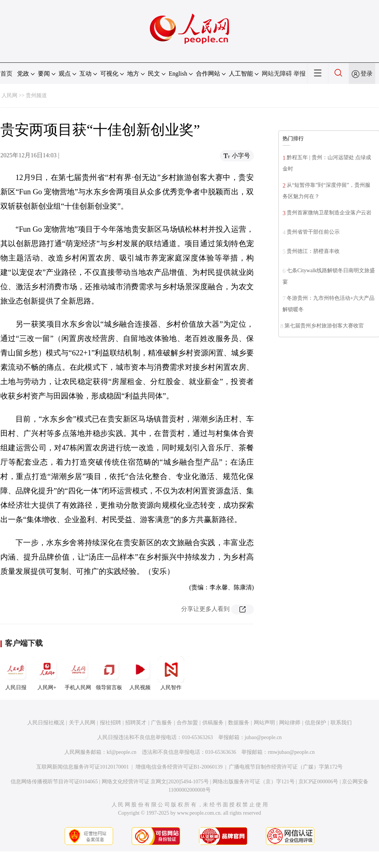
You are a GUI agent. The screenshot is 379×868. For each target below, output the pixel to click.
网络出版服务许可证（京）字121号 (254, 782)
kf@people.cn (122, 752)
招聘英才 (136, 723)
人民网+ (47, 673)
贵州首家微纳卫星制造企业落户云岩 (329, 213)
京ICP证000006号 (318, 782)
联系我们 (341, 723)
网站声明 (264, 723)
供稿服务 (213, 723)
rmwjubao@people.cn (291, 752)
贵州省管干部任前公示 (313, 232)
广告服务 (162, 723)
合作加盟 (187, 723)
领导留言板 (109, 673)
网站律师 (290, 723)
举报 (300, 74)
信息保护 (315, 723)
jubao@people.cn (263, 737)
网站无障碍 (277, 74)
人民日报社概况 (46, 723)
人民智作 (171, 673)
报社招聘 (110, 723)
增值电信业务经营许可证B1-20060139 (179, 767)
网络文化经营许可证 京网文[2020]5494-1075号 (155, 782)
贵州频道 (36, 95)
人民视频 (140, 673)
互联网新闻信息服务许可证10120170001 (83, 767)
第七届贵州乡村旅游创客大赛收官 (324, 326)
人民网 (9, 95)
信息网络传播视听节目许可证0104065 (54, 782)
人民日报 (16, 673)
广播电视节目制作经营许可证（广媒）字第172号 (286, 767)
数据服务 (239, 723)
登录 (367, 74)
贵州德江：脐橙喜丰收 (313, 251)
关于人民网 (82, 723)
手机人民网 (78, 673)
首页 (6, 74)
